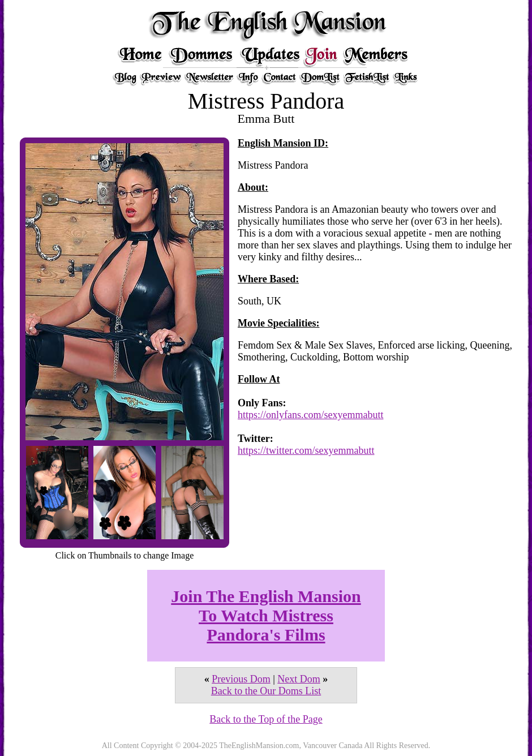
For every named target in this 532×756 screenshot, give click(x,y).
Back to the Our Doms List (266, 691)
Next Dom (299, 679)
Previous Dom (241, 679)
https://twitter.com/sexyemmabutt (306, 450)
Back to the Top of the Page (266, 719)
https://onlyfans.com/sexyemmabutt (310, 415)
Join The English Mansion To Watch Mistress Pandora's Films (266, 615)
